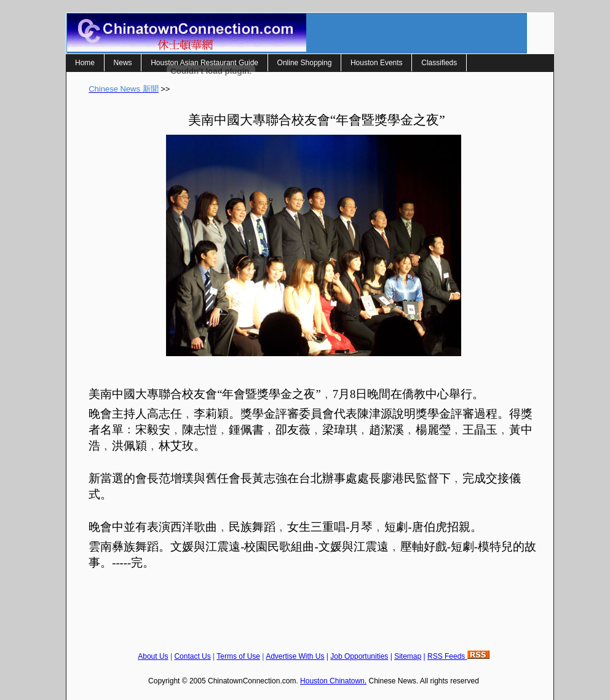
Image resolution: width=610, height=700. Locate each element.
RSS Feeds (458, 656)
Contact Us (192, 656)
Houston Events (377, 63)
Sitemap (408, 656)
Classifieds (439, 63)
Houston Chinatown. (333, 681)
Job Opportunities (359, 656)
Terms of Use (238, 656)
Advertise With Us (295, 656)
